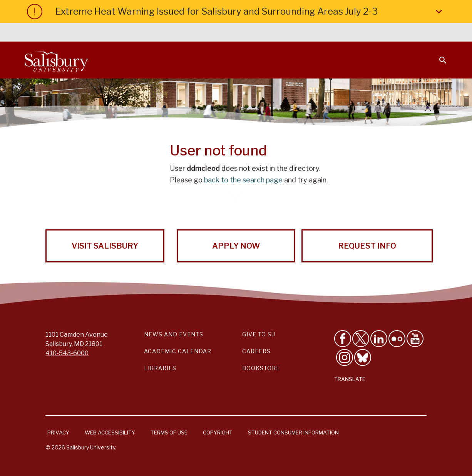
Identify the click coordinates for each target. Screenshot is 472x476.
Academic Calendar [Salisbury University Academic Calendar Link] (178, 351)
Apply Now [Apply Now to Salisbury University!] (236, 246)
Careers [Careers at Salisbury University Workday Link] (256, 351)
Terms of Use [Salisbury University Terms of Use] (169, 433)
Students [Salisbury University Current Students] (271, 33)
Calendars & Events (218, 33)
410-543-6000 (67, 353)
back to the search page (243, 180)
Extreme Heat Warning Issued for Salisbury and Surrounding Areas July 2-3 (250, 12)
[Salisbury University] (56, 60)
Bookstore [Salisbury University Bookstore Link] (261, 368)
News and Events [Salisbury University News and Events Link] (174, 334)
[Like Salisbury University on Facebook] (343, 339)
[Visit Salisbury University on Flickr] (397, 339)
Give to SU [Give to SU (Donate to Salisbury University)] (259, 334)
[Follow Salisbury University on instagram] (345, 357)
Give (432, 33)
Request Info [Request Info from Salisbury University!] (367, 246)
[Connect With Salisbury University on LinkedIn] (379, 339)
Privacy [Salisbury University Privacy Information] (58, 433)
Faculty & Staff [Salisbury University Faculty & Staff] (317, 33)
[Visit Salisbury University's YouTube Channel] (415, 339)
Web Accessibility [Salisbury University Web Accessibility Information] (110, 433)
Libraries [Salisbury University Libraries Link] (160, 368)
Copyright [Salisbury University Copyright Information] (218, 433)
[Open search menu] (438, 55)
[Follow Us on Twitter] (361, 339)
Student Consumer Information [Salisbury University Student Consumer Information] (293, 433)
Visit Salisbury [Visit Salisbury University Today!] (105, 246)
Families (362, 33)
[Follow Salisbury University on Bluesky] (363, 357)
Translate (350, 379)
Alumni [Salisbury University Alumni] (395, 33)
